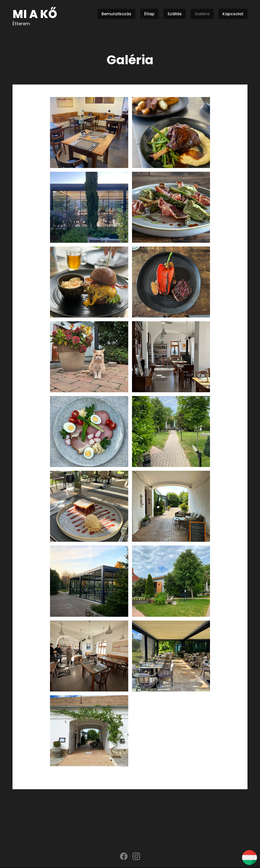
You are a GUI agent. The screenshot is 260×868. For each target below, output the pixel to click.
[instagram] (136, 858)
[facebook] (124, 858)
